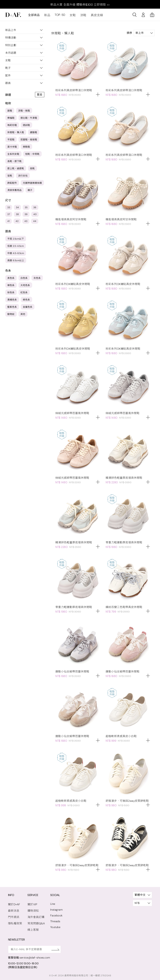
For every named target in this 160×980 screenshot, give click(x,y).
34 (17, 209)
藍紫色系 (12, 308)
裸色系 (11, 287)
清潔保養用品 (15, 192)
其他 (23, 316)
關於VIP (32, 903)
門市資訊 (14, 916)
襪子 (30, 192)
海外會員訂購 (35, 916)
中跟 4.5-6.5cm (16, 255)
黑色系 (11, 279)
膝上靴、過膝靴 (16, 170)
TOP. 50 (59, 16)
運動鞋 (34, 134)
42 (17, 223)
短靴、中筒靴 (32, 155)
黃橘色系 (12, 301)
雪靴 (10, 177)
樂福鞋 (11, 119)
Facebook (55, 915)
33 (9, 209)
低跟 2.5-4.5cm (16, 247)
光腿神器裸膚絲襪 (32, 184)
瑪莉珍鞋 (12, 127)
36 (35, 209)
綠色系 (26, 301)
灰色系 (37, 279)
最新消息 (111, 16)
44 (35, 223)
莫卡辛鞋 (12, 148)
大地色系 (25, 287)
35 (26, 209)
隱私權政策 (15, 922)
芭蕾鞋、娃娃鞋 (29, 141)
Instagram (55, 909)
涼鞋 (82, 16)
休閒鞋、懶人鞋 (16, 134)
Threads (54, 920)
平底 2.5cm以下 (16, 240)
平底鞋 (11, 141)
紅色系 (24, 294)
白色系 (24, 279)
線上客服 (33, 928)
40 (35, 216)
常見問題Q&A (35, 922)
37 (9, 216)
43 (26, 223)
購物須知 (33, 910)
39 (26, 216)
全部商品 (34, 16)
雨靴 (32, 170)
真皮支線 (95, 16)
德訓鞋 (26, 127)
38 (17, 216)
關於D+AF (14, 903)
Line (52, 903)
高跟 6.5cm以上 (16, 262)
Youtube (54, 926)
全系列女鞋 (13, 155)
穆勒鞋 (26, 148)
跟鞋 (10, 112)
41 (9, 223)
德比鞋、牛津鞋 (29, 119)
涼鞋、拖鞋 (24, 112)
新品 (47, 16)
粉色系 (11, 294)
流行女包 (23, 177)
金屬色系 (28, 308)
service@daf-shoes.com (35, 956)
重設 (40, 96)
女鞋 (72, 16)
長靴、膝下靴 (15, 163)
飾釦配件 (12, 184)
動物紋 (11, 316)
